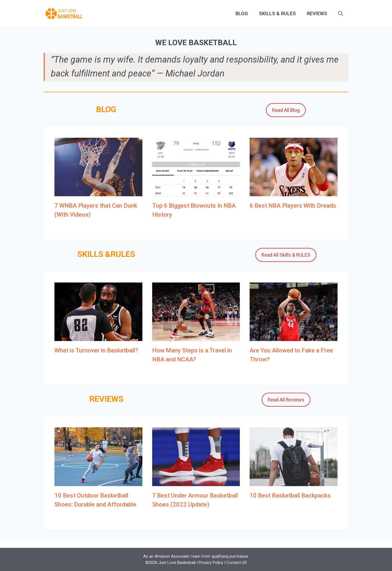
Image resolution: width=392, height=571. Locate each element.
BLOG (242, 13)
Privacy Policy (211, 563)
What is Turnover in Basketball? (96, 350)
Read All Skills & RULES (286, 255)
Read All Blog (286, 110)
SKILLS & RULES (277, 13)
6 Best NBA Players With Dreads (293, 206)
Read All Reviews (286, 400)
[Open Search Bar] (341, 14)
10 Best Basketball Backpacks (290, 495)
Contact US (237, 563)
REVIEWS (317, 13)
